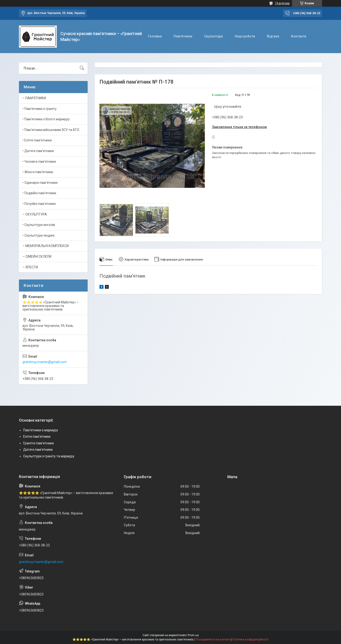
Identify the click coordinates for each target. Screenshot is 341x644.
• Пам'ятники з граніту (40, 109)
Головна (155, 36)
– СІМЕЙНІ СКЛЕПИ (37, 257)
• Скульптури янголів (39, 225)
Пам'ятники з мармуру (41, 430)
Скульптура (213, 36)
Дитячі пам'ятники (38, 450)
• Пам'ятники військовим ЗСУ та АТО (51, 130)
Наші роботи (245, 36)
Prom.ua (193, 635)
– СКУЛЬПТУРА (35, 214)
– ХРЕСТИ (30, 267)
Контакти (299, 36)
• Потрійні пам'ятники (39, 204)
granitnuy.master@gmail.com (45, 362)
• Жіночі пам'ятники (38, 172)
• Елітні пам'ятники (37, 140)
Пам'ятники (183, 36)
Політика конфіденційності (250, 639)
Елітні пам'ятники (37, 437)
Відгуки (273, 36)
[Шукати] (82, 68)
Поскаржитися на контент (213, 639)
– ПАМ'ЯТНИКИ (34, 98)
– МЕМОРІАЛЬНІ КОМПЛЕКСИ (46, 246)
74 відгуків (282, 3)
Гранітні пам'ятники (38, 443)
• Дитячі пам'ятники (38, 151)
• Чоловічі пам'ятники (39, 162)
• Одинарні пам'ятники (40, 183)
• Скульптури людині (38, 235)
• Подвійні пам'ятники (39, 193)
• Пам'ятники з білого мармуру (46, 119)
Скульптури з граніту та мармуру (49, 456)
